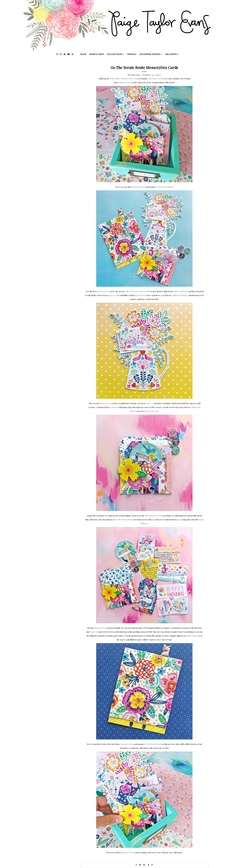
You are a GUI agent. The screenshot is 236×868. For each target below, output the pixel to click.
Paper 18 (94, 632)
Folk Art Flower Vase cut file (137, 291)
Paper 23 (150, 403)
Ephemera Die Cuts (154, 516)
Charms (114, 407)
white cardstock (180, 291)
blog (83, 54)
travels (132, 54)
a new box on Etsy (156, 78)
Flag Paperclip (194, 636)
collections (115, 54)
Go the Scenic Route (164, 187)
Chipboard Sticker (180, 295)
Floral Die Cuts (152, 411)
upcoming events (150, 54)
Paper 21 (112, 295)
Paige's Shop (97, 54)
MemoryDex (126, 82)
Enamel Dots (141, 295)
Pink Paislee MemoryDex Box (123, 78)
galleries (171, 54)
